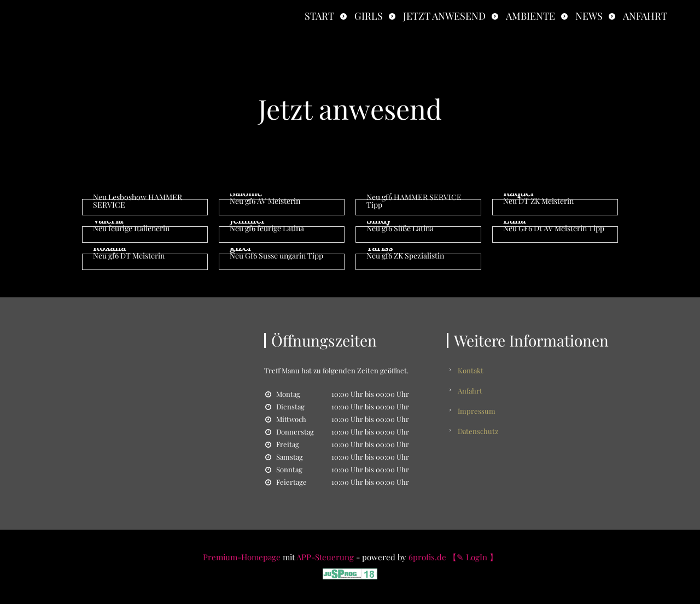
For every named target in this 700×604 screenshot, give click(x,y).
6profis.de (427, 557)
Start (319, 16)
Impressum (477, 411)
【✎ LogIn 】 (473, 557)
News (589, 16)
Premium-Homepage (242, 557)
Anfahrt (645, 16)
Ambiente (530, 16)
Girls (369, 16)
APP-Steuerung (325, 557)
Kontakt (471, 370)
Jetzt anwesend (444, 16)
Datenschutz (478, 431)
